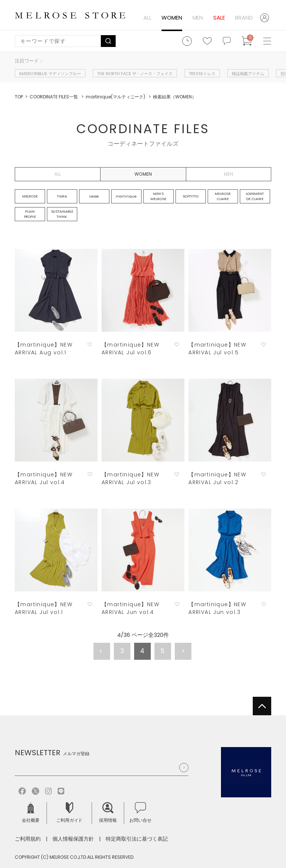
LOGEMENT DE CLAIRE (255, 196)
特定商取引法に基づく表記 (137, 839)
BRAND (244, 18)
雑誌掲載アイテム (248, 74)
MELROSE (30, 196)
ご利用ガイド (69, 813)
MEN (198, 18)
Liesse (94, 196)
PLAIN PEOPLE (30, 214)
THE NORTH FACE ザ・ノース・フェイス (135, 74)
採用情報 (108, 813)
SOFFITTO (190, 196)
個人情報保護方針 (73, 839)
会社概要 (31, 813)
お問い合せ (140, 813)
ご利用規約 (28, 839)
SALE (219, 18)
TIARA (62, 196)
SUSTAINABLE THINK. (62, 214)
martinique (126, 196)
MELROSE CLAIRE (223, 196)
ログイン (266, 18)
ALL (147, 18)
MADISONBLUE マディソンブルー (50, 74)
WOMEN (172, 18)
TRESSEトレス (202, 74)
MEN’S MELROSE (158, 196)
